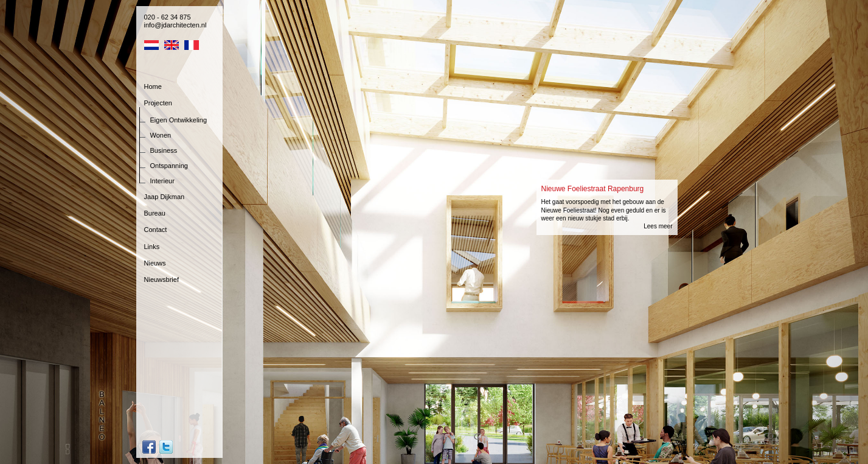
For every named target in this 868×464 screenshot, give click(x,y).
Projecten (158, 103)
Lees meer (658, 226)
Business (164, 150)
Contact (156, 230)
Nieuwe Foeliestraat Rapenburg (593, 189)
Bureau (155, 213)
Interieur (162, 181)
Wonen (161, 135)
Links (152, 247)
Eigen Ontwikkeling (179, 120)
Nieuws (155, 263)
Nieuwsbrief (161, 279)
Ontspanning (169, 166)
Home (153, 86)
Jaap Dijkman (165, 197)
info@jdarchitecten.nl (175, 25)
